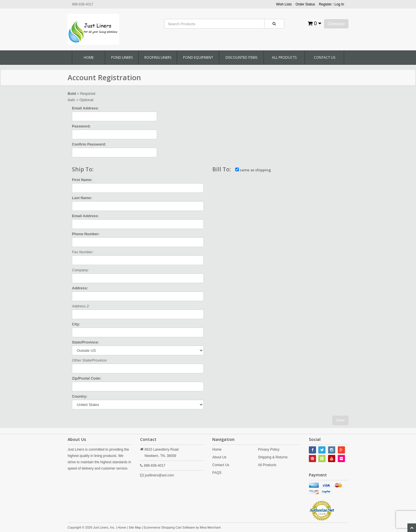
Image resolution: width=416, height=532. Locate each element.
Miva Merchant (210, 527)
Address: (80, 288)
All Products (284, 57)
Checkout (336, 24)
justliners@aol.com (160, 475)
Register (325, 4)
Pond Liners (122, 57)
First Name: (82, 180)
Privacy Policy (269, 449)
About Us (219, 457)
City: (76, 324)
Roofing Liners (158, 57)
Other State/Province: (90, 360)
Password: (81, 126)
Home (89, 57)
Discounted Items (241, 57)
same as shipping (253, 170)
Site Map (135, 527)
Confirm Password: (89, 144)
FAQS (217, 473)
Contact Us (324, 57)
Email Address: (85, 108)
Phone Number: (86, 234)
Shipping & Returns (273, 457)
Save (340, 420)
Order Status (305, 4)
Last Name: (82, 198)
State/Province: (86, 342)
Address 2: (81, 306)
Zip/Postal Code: (87, 378)
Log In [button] (339, 4)
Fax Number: (83, 252)
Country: (80, 396)
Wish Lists (284, 4)
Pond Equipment (198, 57)
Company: (80, 270)
